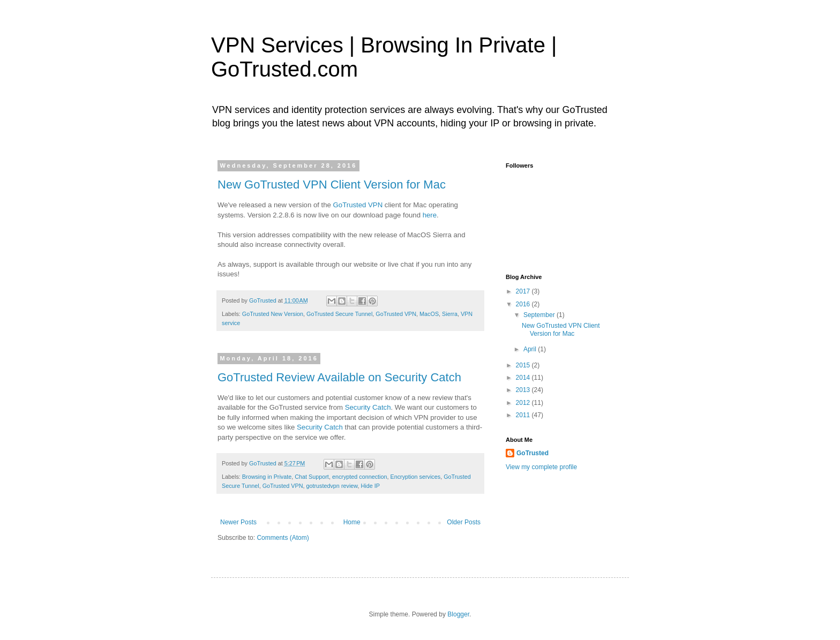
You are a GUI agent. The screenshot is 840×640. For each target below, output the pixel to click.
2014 (524, 378)
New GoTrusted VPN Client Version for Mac (332, 185)
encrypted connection (360, 477)
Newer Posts (238, 522)
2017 (524, 291)
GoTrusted (532, 453)
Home (352, 522)
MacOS (429, 314)
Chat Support (312, 477)
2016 (524, 304)
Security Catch (368, 407)
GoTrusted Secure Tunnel (339, 314)
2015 (524, 365)
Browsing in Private (267, 477)
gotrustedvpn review (332, 486)
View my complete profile (541, 467)
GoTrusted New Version (273, 314)
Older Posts (464, 522)
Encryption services (416, 477)
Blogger (458, 614)
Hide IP (370, 486)
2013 (524, 390)
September (540, 315)
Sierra (450, 314)
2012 (524, 403)
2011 (524, 415)
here (430, 215)
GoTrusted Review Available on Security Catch (339, 377)
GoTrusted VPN (358, 205)
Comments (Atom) (283, 538)
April (531, 349)
